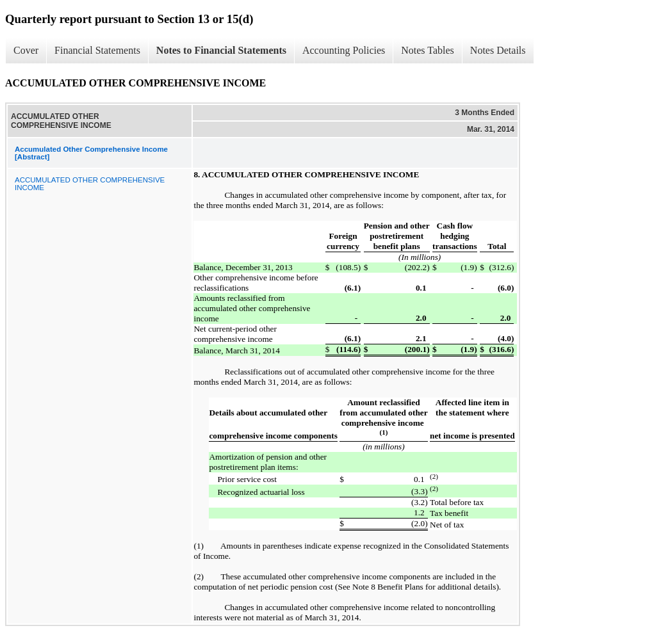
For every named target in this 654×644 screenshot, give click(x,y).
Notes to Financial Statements (221, 50)
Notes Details (498, 50)
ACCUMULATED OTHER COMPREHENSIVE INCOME (90, 184)
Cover (26, 50)
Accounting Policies (344, 50)
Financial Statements (97, 50)
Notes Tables (428, 50)
